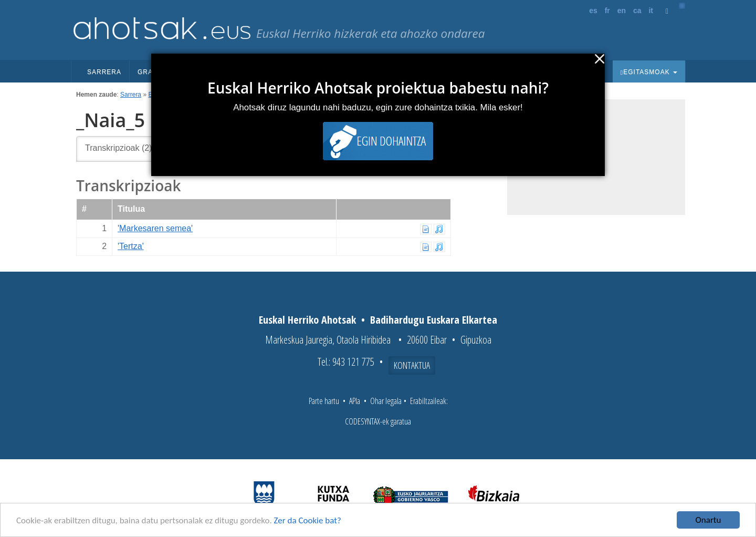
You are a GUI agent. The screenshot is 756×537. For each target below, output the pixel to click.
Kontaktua (412, 365)
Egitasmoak (649, 72)
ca (637, 11)
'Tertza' (131, 246)
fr (607, 11)
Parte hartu (324, 401)
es (593, 11)
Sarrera (104, 72)
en (622, 11)
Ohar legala (386, 401)
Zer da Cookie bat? (308, 520)
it (651, 11)
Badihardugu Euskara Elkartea (434, 320)
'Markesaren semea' (155, 228)
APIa (355, 401)
